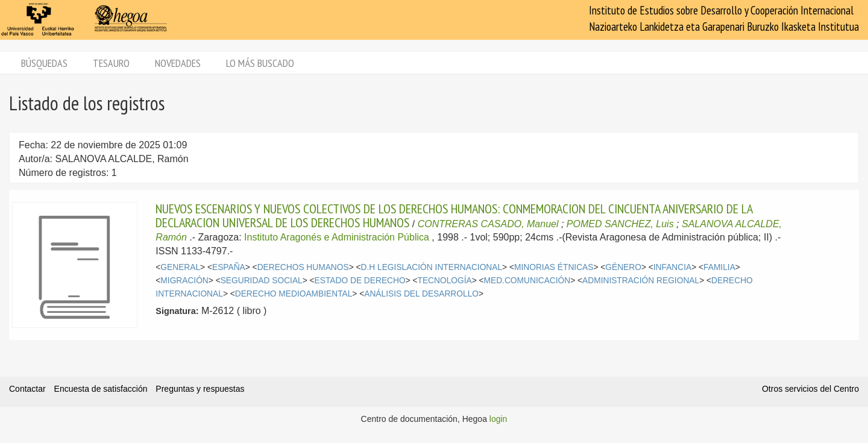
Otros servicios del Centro (810, 389)
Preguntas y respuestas (200, 389)
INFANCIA (672, 267)
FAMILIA (719, 267)
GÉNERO (623, 267)
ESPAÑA (229, 267)
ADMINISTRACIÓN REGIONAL (641, 281)
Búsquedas (44, 63)
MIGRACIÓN (184, 281)
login (498, 419)
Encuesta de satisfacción (101, 389)
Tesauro (111, 63)
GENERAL (180, 267)
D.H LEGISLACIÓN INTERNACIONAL (432, 267)
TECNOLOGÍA (445, 281)
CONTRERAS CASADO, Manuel (488, 224)
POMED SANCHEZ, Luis (620, 224)
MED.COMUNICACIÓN (527, 281)
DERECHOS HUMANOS (303, 267)
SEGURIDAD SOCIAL (262, 281)
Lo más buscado (260, 63)
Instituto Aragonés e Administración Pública (337, 237)
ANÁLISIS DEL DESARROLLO (421, 294)
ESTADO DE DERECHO (360, 281)
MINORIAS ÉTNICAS (554, 267)
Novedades (178, 63)
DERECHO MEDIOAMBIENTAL (294, 294)
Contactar (27, 389)
